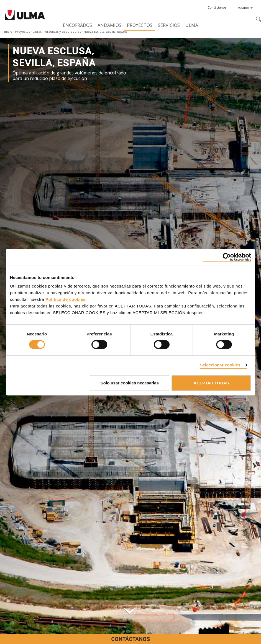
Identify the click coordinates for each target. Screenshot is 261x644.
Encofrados (77, 25)
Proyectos (140, 25)
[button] (217, 7)
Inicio (8, 31)
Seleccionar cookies (220, 365)
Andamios (109, 25)
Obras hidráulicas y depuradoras (57, 31)
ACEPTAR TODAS (211, 383)
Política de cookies (66, 299)
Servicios (169, 25)
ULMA (192, 25)
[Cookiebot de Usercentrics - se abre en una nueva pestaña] (227, 257)
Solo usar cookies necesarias (130, 383)
